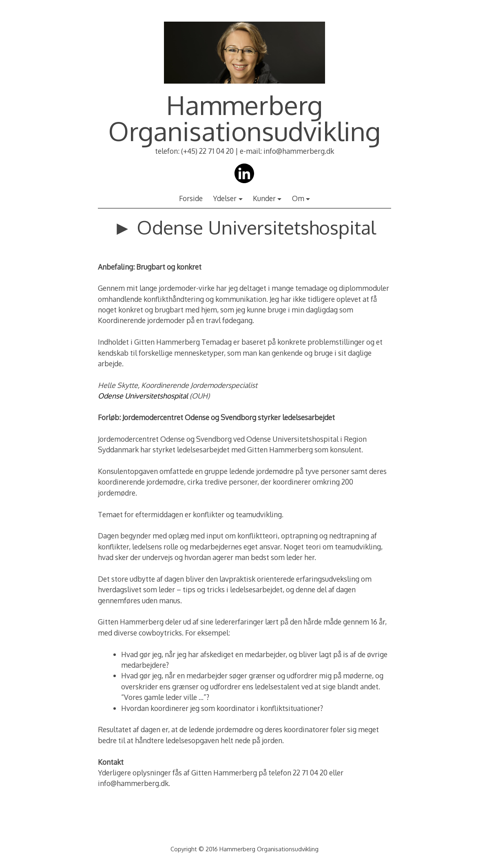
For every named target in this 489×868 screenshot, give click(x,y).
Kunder (264, 198)
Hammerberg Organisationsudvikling (244, 118)
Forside (191, 198)
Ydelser (225, 198)
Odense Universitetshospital (143, 396)
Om (298, 198)
